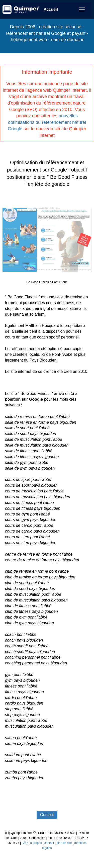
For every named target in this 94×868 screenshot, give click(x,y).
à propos (36, 843)
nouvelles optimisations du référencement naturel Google (47, 122)
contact (49, 843)
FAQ (25, 843)
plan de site (64, 843)
